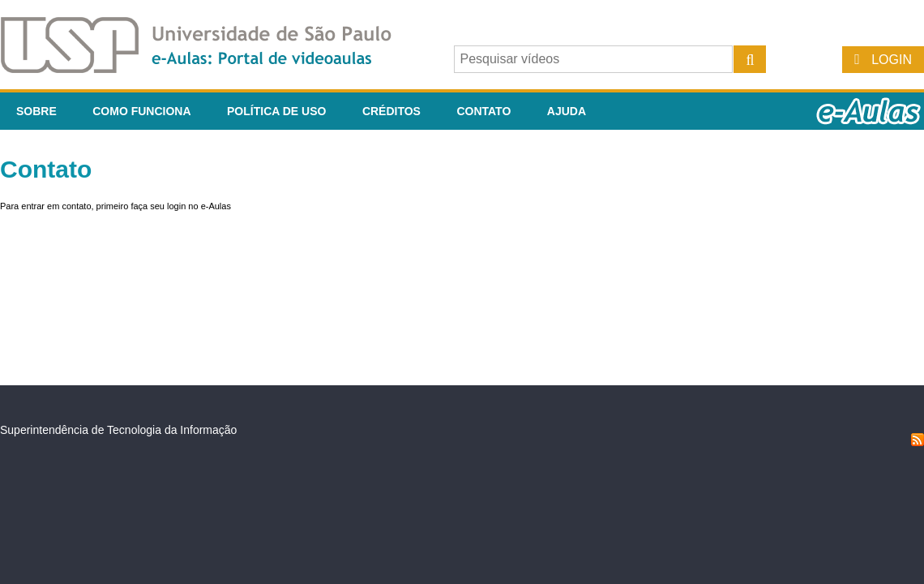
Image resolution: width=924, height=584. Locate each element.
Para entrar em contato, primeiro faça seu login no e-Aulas (115, 206)
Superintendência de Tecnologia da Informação (118, 430)
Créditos (391, 111)
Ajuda (567, 111)
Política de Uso (276, 111)
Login (892, 60)
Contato (483, 111)
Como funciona (141, 111)
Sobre (36, 111)
